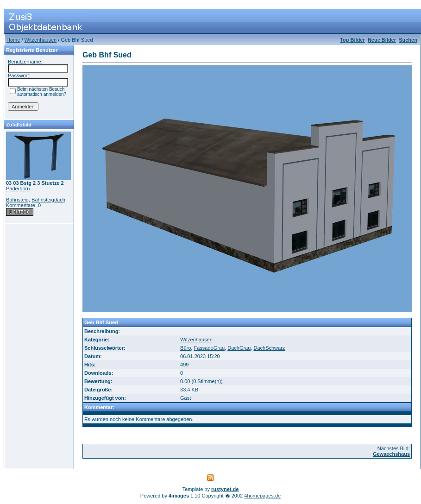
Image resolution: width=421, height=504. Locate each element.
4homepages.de (262, 496)
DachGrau (239, 348)
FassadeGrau (209, 348)
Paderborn (18, 189)
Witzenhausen (41, 40)
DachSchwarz (269, 348)
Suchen (408, 40)
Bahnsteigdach (48, 200)
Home (13, 40)
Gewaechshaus (391, 454)
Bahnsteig (17, 200)
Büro (185, 348)
